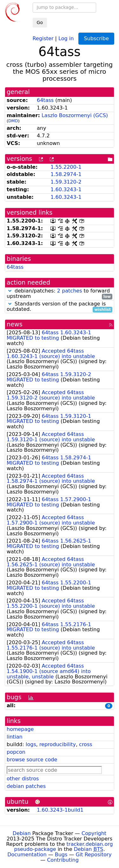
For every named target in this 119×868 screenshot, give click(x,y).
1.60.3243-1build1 (60, 810)
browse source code (32, 760)
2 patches (70, 291)
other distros (23, 779)
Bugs (61, 855)
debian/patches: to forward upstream (60, 294)
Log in (66, 38)
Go (40, 22)
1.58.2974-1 (66, 174)
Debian (22, 833)
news (15, 324)
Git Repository (94, 855)
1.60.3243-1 (66, 189)
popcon (16, 752)
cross (86, 744)
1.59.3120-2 (66, 182)
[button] (10, 291)
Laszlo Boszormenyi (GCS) (75, 115)
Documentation (27, 855)
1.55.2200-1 (66, 167)
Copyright (94, 833)
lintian (15, 737)
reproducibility (58, 744)
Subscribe (96, 38)
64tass (45, 100)
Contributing (63, 860)
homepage (20, 729)
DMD (13, 121)
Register (43, 38)
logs (31, 744)
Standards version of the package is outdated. (60, 307)
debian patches (26, 786)
